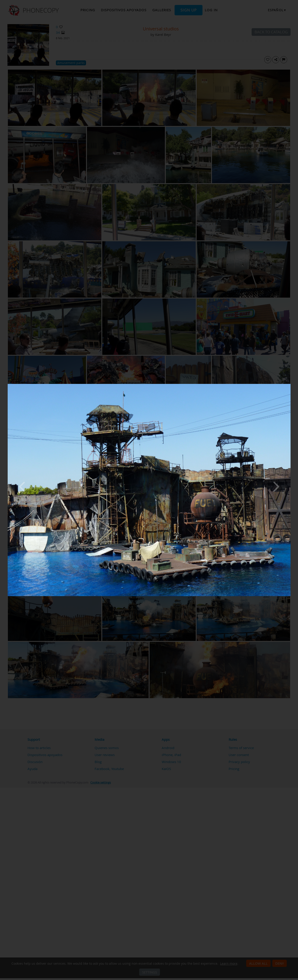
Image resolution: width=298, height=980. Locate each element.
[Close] (289, 385)
